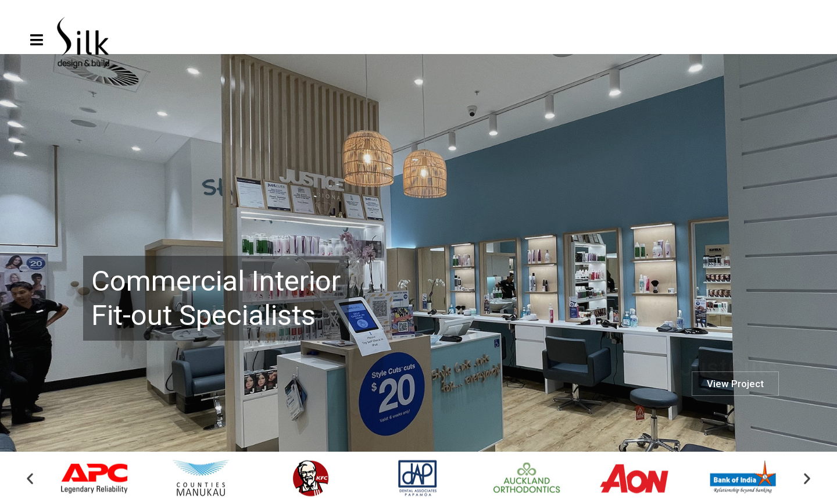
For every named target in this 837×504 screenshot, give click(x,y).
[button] (30, 481)
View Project (735, 415)
